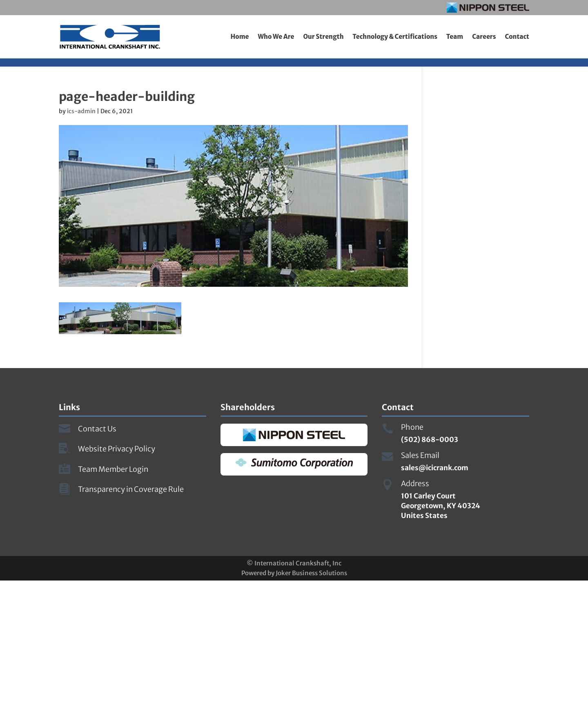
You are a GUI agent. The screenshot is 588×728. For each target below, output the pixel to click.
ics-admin (81, 111)
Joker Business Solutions (311, 573)
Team (455, 37)
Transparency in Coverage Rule (131, 489)
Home (239, 37)
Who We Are (276, 37)
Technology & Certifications (395, 37)
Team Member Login (113, 469)
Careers (484, 37)
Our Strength (323, 37)
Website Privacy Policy (117, 449)
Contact (517, 37)
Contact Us (97, 429)
